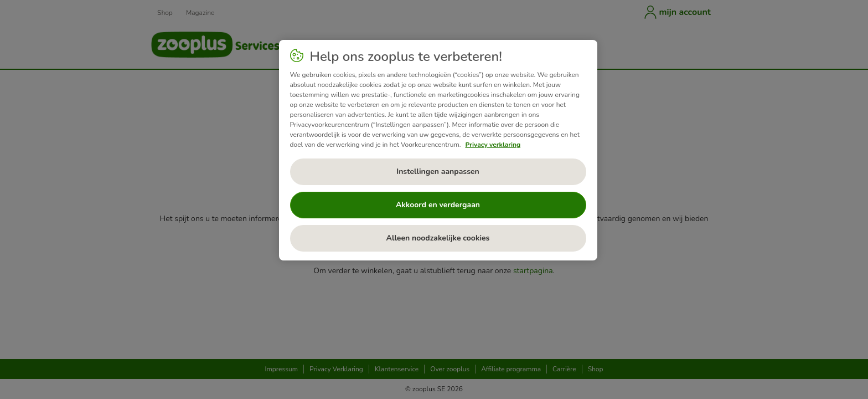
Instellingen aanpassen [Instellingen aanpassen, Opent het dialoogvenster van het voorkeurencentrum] (438, 172)
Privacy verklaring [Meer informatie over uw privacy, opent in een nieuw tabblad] (493, 145)
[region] (438, 150)
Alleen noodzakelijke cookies (438, 238)
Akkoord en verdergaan (438, 205)
